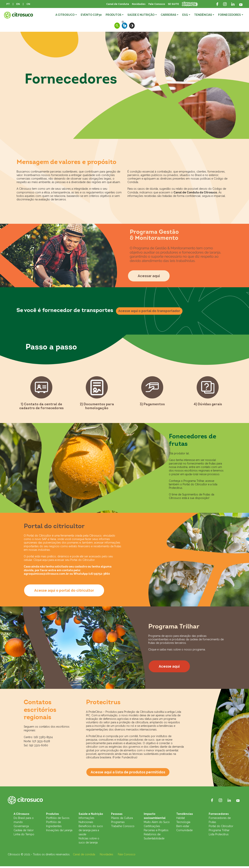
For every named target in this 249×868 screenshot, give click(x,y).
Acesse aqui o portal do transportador (149, 311)
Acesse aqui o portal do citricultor (64, 592)
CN (28, 4)
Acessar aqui (149, 276)
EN (18, 4)
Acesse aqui (169, 668)
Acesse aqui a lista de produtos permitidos (128, 774)
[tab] (41, 395)
